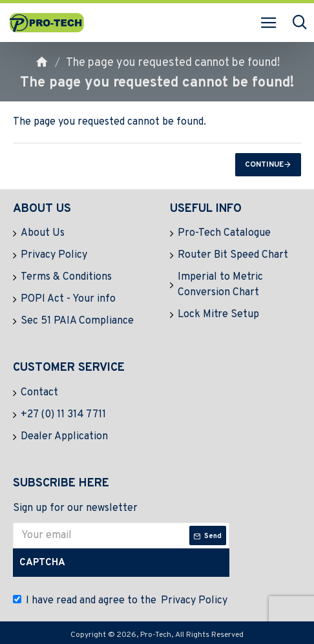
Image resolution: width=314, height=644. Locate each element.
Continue (264, 165)
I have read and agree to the (121, 601)
